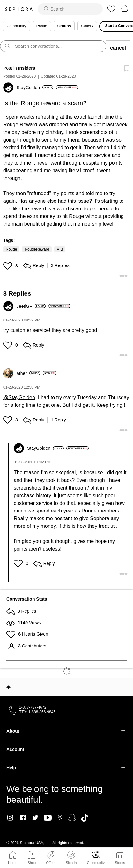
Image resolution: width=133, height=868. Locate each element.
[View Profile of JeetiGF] (31, 306)
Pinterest (60, 818)
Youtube (48, 818)
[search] (70, 9)
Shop (32, 863)
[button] (8, 266)
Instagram (10, 818)
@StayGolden (19, 397)
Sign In (71, 858)
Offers (51, 863)
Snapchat (72, 818)
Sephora (19, 9)
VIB (60, 249)
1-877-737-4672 (33, 707)
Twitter (35, 818)
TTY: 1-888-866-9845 (37, 712)
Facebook (23, 818)
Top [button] (8, 687)
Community (96, 863)
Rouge (11, 249)
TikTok (85, 818)
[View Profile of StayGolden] (35, 88)
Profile (42, 26)
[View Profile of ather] (28, 373)
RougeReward (37, 249)
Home (13, 863)
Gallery (87, 26)
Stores (120, 863)
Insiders (27, 68)
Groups (64, 26)
